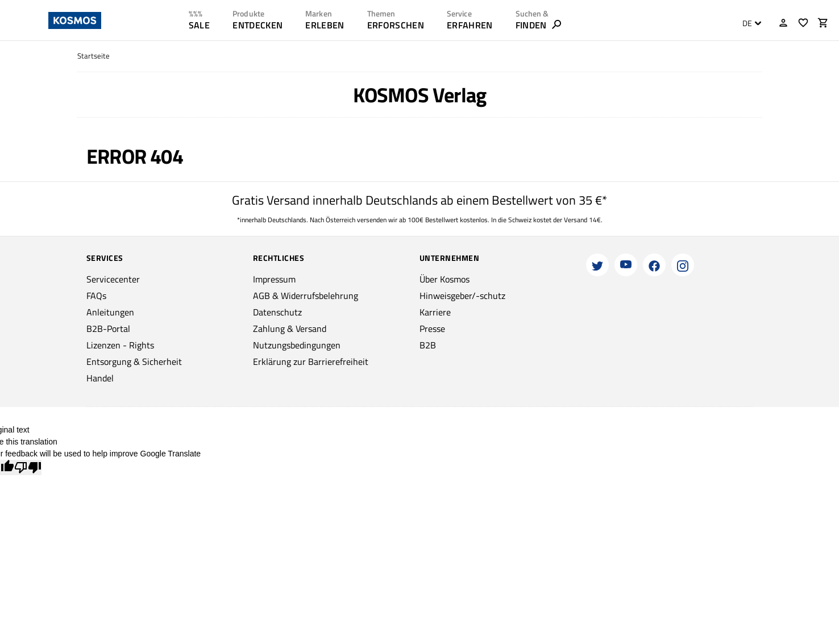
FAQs (96, 296)
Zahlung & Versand (290, 329)
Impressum (274, 279)
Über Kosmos (445, 279)
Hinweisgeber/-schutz (462, 296)
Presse (432, 329)
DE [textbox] (747, 23)
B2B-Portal (108, 329)
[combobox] (749, 23)
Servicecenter (113, 279)
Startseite (94, 56)
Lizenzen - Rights (120, 345)
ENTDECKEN (257, 25)
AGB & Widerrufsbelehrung (306, 296)
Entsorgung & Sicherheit (134, 362)
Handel (100, 378)
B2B (428, 345)
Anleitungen (110, 312)
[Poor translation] (28, 468)
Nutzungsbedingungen (297, 345)
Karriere (435, 312)
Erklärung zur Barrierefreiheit (311, 362)
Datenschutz (277, 312)
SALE (199, 25)
